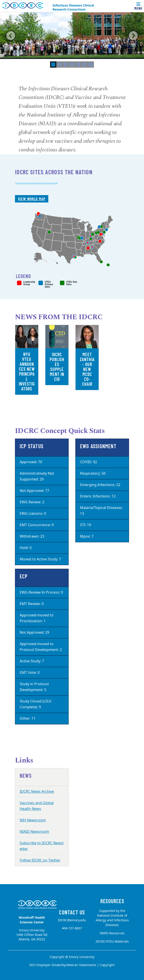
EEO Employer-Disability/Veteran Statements (63, 965)
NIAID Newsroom (34, 832)
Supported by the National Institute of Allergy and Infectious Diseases (112, 918)
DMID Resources (112, 933)
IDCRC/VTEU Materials (112, 942)
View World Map (32, 199)
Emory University (82, 957)
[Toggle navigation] (138, 6)
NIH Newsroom (33, 820)
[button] (11, 36)
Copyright (107, 965)
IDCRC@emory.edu (72, 920)
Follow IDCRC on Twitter (40, 860)
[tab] (53, 65)
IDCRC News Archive (37, 792)
